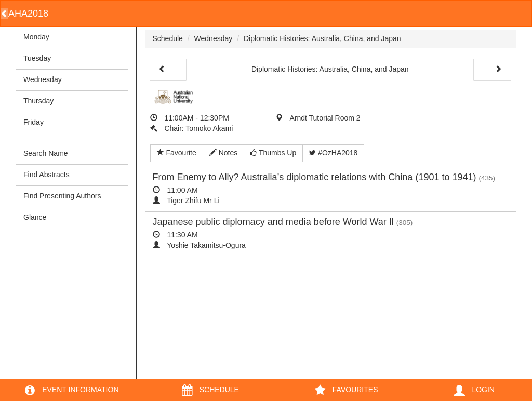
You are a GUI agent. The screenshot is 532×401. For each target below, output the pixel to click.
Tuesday (37, 58)
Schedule (168, 38)
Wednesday (43, 79)
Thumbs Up (273, 153)
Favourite (177, 153)
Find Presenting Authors (62, 196)
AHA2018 (28, 14)
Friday (34, 122)
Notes (223, 153)
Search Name (46, 153)
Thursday (38, 101)
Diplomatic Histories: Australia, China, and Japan (322, 38)
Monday (36, 37)
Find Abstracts (46, 175)
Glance (35, 217)
